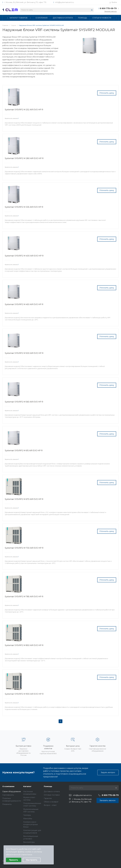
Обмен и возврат (51, 802)
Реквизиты (7, 804)
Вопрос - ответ (50, 805)
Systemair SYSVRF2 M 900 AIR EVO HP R (24, 694)
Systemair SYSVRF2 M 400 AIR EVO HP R (24, 256)
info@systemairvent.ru (65, 2)
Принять (14, 860)
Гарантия (48, 798)
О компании (8, 786)
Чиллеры (27, 815)
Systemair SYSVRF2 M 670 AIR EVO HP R (24, 499)
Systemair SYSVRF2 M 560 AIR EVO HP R (24, 402)
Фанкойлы (28, 819)
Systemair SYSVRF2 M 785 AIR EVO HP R (24, 597)
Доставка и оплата (52, 792)
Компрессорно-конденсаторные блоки (31, 824)
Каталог (27, 786)
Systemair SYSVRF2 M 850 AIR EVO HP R (24, 645)
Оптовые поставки (52, 795)
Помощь (48, 786)
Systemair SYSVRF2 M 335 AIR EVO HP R (24, 207)
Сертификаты (8, 795)
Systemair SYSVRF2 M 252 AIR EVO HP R (24, 110)
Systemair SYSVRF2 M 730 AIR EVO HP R (24, 548)
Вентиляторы (29, 842)
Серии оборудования (12, 792)
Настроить (32, 860)
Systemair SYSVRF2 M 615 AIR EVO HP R (24, 451)
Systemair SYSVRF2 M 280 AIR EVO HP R (24, 158)
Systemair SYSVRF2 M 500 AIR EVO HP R (24, 353)
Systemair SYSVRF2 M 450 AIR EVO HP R (24, 304)
